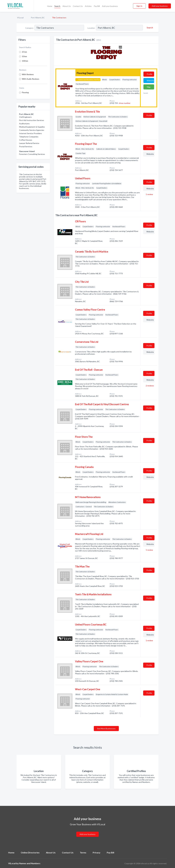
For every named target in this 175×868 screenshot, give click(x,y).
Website (150, 81)
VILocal (20, 18)
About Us (67, 6)
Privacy (97, 852)
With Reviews (28, 74)
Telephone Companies (29, 137)
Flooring (25, 92)
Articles (88, 6)
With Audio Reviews (31, 79)
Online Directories (30, 852)
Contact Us (78, 6)
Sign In (139, 6)
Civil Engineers (25, 117)
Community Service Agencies (32, 130)
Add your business (110, 6)
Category (29, 28)
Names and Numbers (30, 863)
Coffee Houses (26, 140)
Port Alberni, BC (38, 18)
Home (50, 6)
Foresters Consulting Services (32, 154)
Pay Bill (97, 6)
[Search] (149, 28)
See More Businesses (106, 728)
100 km (25, 61)
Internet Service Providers (30, 133)
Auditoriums (24, 124)
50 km (24, 56)
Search (57, 6)
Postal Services (26, 146)
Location (91, 28)
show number (125, 103)
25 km (24, 52)
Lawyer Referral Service (29, 143)
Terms (83, 852)
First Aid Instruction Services (32, 120)
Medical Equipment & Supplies (32, 127)
